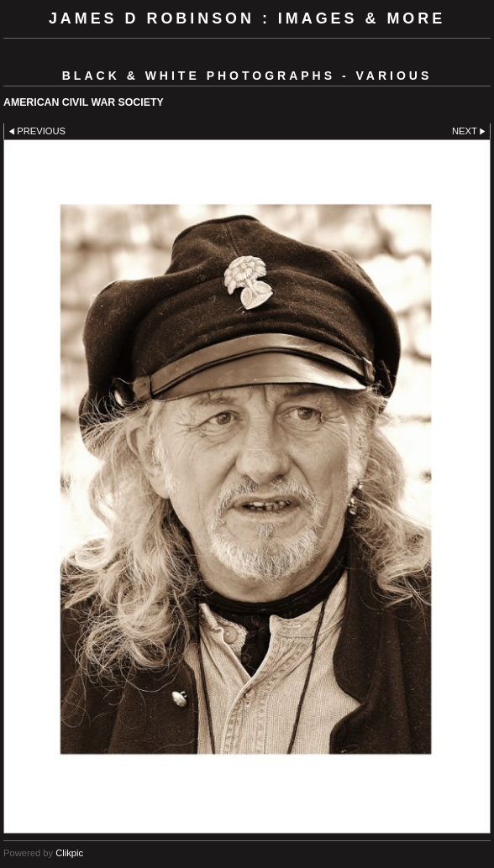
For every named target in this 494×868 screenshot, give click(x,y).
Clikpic (69, 853)
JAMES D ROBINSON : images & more (247, 18)
